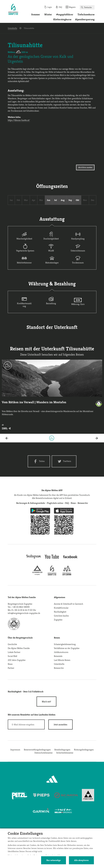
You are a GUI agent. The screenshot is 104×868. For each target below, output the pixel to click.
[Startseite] (13, 10)
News (10, 664)
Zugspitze (58, 620)
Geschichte (12, 644)
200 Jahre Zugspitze (17, 660)
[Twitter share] (64, 461)
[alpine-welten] (37, 575)
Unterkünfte (12, 28)
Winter (48, 15)
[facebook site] (71, 559)
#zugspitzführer (65, 15)
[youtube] (52, 559)
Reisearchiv (59, 668)
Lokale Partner (14, 652)
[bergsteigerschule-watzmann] (67, 575)
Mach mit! (46, 702)
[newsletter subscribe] (60, 725)
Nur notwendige (54, 860)
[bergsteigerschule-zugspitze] (52, 575)
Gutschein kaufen (61, 616)
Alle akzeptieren (81, 860)
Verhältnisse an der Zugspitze (67, 648)
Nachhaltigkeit (60, 612)
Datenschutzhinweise (44, 753)
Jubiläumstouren (61, 652)
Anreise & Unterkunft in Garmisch (68, 604)
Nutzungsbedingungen (84, 750)
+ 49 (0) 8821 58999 (21, 607)
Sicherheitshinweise (65, 753)
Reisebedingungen (62, 750)
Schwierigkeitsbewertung (65, 644)
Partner (11, 668)
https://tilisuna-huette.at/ (19, 120)
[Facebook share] (39, 461)
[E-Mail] (26, 724)
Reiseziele (58, 656)
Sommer (36, 15)
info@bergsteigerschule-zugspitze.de (24, 613)
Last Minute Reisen (62, 660)
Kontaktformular (61, 608)
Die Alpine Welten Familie (19, 648)
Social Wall (12, 656)
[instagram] (34, 559)
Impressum (15, 750)
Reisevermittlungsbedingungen (37, 750)
